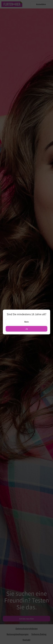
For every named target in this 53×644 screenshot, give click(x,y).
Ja (27, 329)
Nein (26, 322)
